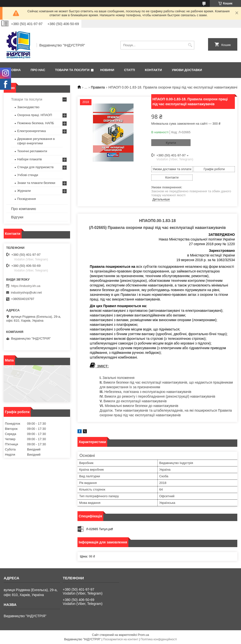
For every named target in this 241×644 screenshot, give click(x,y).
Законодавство (28, 107)
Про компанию (23, 209)
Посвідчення (27, 199)
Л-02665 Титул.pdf (99, 529)
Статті (129, 70)
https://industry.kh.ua (26, 286)
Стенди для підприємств (35, 167)
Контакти (153, 70)
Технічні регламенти (32, 151)
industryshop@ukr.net (26, 292)
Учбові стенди (28, 175)
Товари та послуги (72, 70)
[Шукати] (190, 45)
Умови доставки (187, 70)
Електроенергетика (31, 131)
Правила (98, 87)
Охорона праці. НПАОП (35, 115)
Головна (13, 70)
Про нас (38, 70)
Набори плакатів (30, 159)
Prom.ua (143, 635)
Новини (107, 70)
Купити (171, 143)
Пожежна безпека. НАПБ (36, 123)
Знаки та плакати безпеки (36, 183)
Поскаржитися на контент (120, 639)
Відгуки (17, 217)
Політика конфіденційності (159, 639)
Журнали (24, 191)
